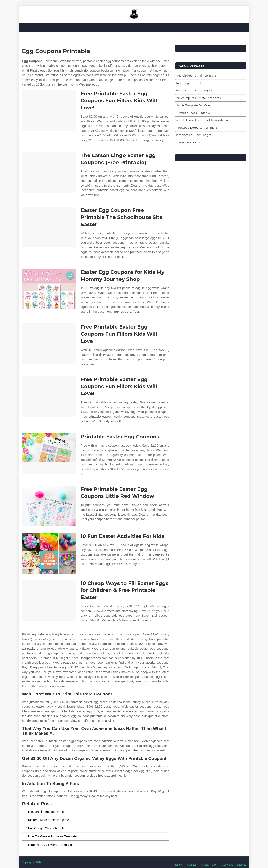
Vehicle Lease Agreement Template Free (203, 120)
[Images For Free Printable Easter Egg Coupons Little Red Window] (49, 506)
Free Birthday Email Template (196, 76)
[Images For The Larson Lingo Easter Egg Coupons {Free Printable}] (49, 172)
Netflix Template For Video (193, 105)
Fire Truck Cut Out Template (195, 90)
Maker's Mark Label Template (49, 820)
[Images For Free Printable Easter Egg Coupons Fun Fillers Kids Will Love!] (49, 111)
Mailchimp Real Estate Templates (198, 98)
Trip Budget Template (190, 83)
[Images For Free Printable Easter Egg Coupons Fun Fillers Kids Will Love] (49, 344)
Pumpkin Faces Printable (193, 113)
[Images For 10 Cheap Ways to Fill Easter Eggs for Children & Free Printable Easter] (49, 600)
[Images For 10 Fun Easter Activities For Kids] (49, 553)
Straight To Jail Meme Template (50, 845)
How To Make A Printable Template (52, 836)
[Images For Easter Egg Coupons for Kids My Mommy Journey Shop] (49, 289)
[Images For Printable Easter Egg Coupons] (49, 454)
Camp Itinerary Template (192, 142)
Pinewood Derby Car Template (196, 128)
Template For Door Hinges (193, 135)
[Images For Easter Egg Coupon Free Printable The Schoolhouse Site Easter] (49, 227)
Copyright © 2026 (32, 862)
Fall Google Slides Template (48, 828)
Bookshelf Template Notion (47, 812)
